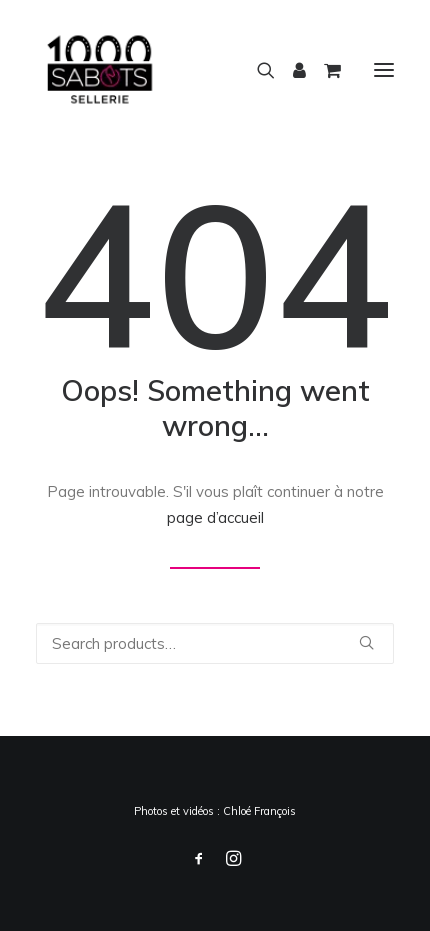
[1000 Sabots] (100, 69)
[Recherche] (257, 70)
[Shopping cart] (323, 70)
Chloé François (259, 811)
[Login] (290, 70)
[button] (384, 69)
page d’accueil (215, 517)
